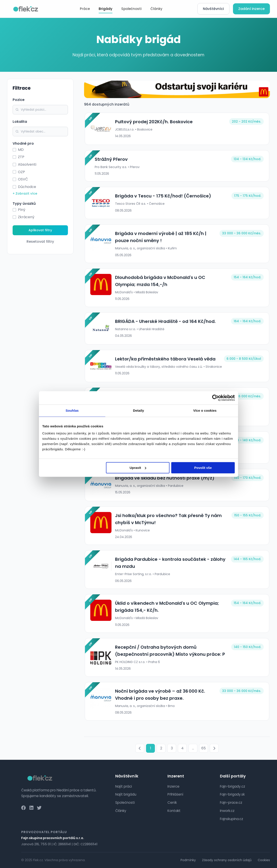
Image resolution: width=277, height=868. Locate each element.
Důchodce (27, 187)
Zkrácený (26, 217)
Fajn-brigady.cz (233, 786)
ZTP (21, 157)
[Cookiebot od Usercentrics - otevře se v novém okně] (215, 398)
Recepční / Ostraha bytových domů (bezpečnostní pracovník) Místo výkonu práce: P (169, 651)
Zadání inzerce (251, 9)
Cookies (264, 860)
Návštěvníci (213, 9)
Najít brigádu (126, 794)
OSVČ (23, 179)
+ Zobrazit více (25, 193)
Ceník (172, 803)
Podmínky (188, 860)
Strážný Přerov (111, 159)
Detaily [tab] (138, 410)
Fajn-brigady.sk (232, 794)
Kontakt (174, 811)
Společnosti (131, 9)
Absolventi (27, 164)
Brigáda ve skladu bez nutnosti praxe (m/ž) (164, 478)
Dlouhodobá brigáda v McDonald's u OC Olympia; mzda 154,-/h (170, 281)
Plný (22, 210)
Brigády (106, 9)
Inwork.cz (227, 811)
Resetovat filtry (40, 242)
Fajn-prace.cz (231, 803)
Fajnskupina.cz (232, 819)
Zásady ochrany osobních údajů (227, 860)
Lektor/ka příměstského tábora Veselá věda (165, 359)
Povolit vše (203, 468)
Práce (85, 9)
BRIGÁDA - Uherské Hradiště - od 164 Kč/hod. (165, 321)
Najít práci (124, 786)
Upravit (138, 468)
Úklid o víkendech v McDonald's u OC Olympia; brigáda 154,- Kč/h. (166, 607)
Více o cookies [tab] (205, 410)
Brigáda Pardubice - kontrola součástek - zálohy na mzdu (170, 563)
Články (156, 9)
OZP (21, 172)
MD (21, 150)
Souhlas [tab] (72, 410)
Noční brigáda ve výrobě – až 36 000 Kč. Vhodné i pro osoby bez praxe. (159, 695)
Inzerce (173, 786)
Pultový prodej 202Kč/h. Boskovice (153, 122)
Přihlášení (175, 794)
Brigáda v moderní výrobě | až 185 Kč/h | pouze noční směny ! (160, 237)
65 (204, 748)
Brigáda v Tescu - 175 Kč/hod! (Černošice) (162, 196)
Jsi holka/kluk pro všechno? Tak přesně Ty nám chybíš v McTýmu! (168, 519)
